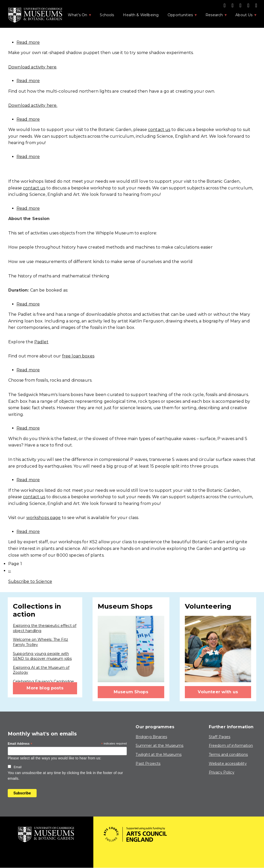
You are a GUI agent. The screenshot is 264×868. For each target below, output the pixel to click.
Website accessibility (228, 764)
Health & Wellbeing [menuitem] (141, 15)
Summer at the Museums (159, 746)
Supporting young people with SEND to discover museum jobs (42, 656)
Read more (28, 42)
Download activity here (32, 67)
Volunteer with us (218, 692)
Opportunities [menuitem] (180, 16)
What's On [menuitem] (77, 16)
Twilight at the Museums (158, 755)
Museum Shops (131, 692)
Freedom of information (231, 746)
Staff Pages (220, 737)
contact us (159, 130)
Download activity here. (33, 105)
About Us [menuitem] (244, 16)
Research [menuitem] (214, 16)
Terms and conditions (228, 755)
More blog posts (45, 688)
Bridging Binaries (151, 737)
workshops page (44, 518)
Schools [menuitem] (107, 15)
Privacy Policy (222, 772)
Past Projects (148, 764)
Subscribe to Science (30, 581)
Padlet (41, 342)
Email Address (20, 744)
